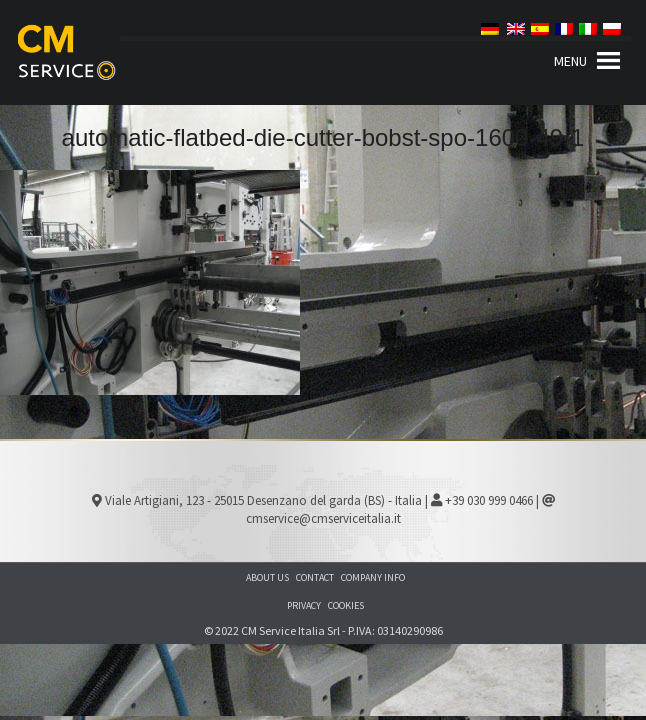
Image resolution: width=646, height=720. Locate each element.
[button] (570, 61)
